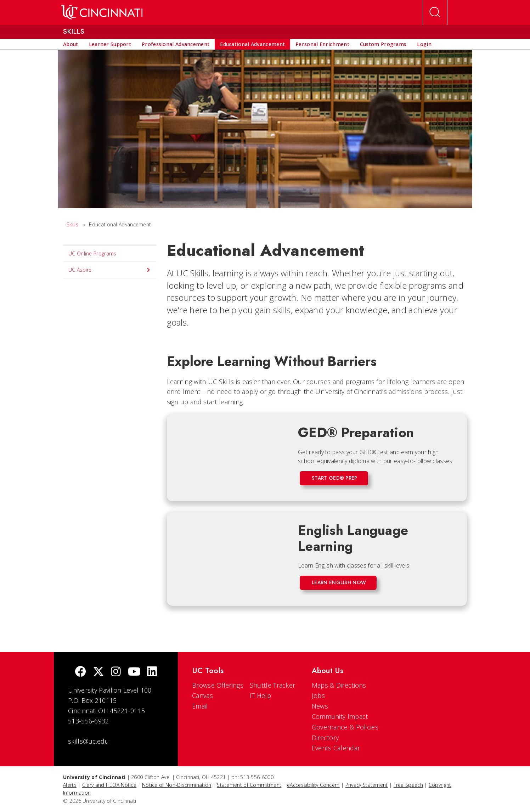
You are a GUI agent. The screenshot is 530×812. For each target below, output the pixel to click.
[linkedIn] (152, 672)
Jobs (318, 695)
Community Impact (340, 716)
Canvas (202, 695)
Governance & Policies (345, 727)
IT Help (260, 695)
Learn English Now (339, 582)
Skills (72, 224)
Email (200, 706)
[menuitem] (71, 44)
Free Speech (408, 785)
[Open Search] (435, 12)
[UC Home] (102, 12)
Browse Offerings (218, 685)
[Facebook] (80, 672)
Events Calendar (336, 748)
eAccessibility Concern (313, 785)
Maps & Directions (339, 685)
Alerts (70, 785)
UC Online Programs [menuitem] (92, 253)
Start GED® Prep (335, 478)
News (320, 706)
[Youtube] (134, 672)
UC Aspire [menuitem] (110, 270)
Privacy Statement (367, 785)
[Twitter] (98, 672)
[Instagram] (116, 672)
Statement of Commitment (249, 785)
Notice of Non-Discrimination (177, 785)
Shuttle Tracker (273, 685)
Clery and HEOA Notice (109, 785)
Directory (325, 738)
